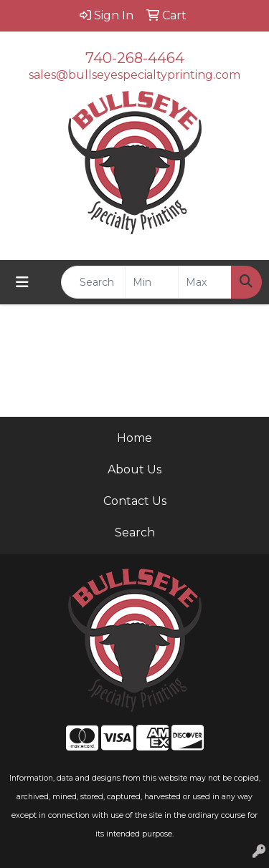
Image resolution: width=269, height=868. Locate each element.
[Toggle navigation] (22, 282)
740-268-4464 (135, 58)
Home (134, 438)
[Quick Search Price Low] (152, 282)
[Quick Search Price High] (205, 282)
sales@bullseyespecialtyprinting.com (134, 75)
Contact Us (135, 501)
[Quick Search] (93, 282)
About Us (134, 469)
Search (135, 532)
